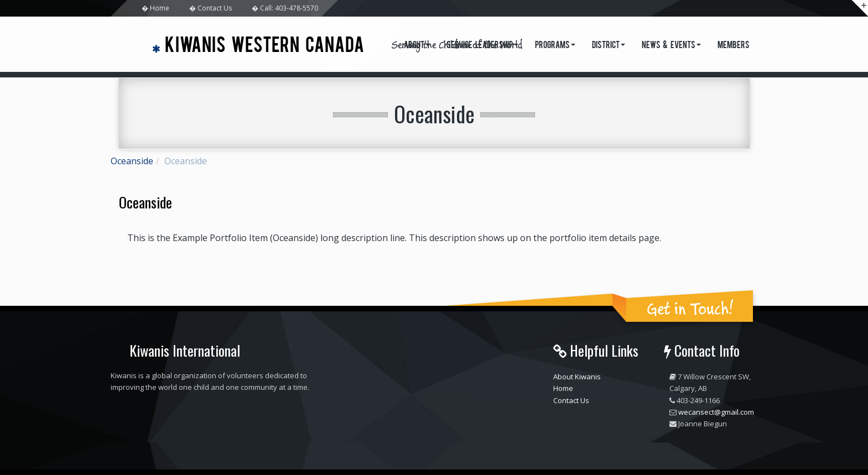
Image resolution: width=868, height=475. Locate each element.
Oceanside (132, 161)
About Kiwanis (577, 377)
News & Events (671, 46)
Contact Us (571, 400)
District (609, 46)
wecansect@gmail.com (716, 412)
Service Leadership (482, 46)
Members (734, 46)
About (417, 46)
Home (563, 388)
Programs (555, 46)
